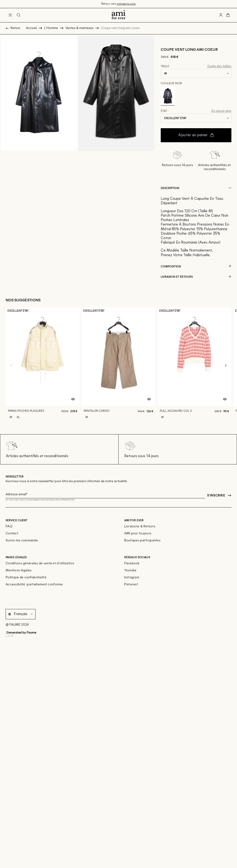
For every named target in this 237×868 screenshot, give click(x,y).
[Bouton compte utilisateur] (221, 15)
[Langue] (24, 614)
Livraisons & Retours (140, 527)
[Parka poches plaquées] (43, 365)
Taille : (166, 66)
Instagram (132, 578)
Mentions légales (19, 571)
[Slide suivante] (226, 365)
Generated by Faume (21, 632)
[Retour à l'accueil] (118, 15)
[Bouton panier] (228, 15)
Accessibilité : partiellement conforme (34, 585)
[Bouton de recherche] (18, 15)
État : (164, 111)
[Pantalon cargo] (118, 365)
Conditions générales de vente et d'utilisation (40, 563)
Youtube (130, 571)
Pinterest (131, 585)
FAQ (9, 527)
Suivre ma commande (22, 541)
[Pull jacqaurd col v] (194, 365)
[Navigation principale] (10, 15)
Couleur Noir (171, 83)
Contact (12, 534)
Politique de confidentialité (26, 578)
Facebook (132, 563)
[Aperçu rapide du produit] (73, 399)
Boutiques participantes (142, 541)
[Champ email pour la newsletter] (105, 494)
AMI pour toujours (138, 534)
